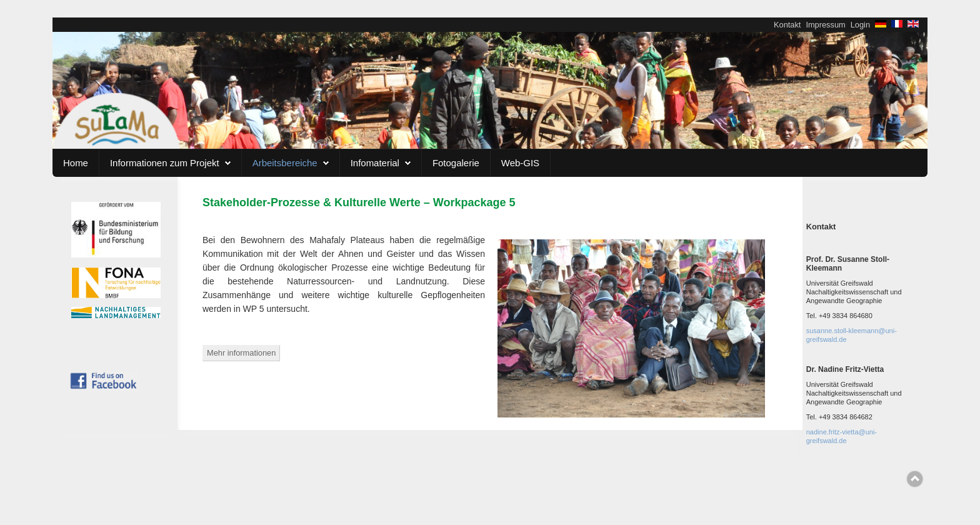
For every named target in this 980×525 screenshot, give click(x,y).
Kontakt (787, 25)
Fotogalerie (456, 163)
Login (860, 25)
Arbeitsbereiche (285, 163)
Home (76, 163)
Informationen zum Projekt (165, 163)
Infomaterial (375, 163)
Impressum (825, 25)
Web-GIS (520, 163)
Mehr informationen (241, 353)
